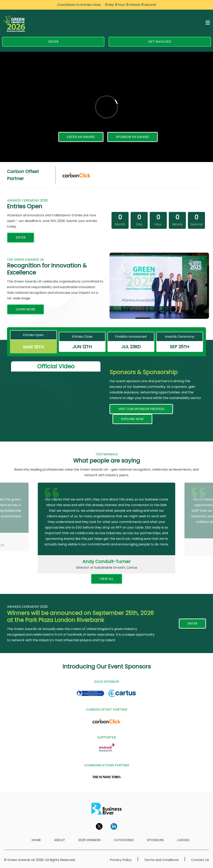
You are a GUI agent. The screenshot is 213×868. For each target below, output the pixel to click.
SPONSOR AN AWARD (133, 137)
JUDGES (183, 840)
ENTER (53, 42)
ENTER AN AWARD (81, 137)
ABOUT (60, 840)
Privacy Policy (121, 860)
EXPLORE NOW (132, 419)
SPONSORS (155, 840)
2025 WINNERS (89, 840)
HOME (36, 840)
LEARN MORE (26, 309)
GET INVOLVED (160, 42)
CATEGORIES (124, 840)
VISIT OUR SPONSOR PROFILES (141, 409)
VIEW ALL (107, 579)
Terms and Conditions (161, 860)
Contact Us (200, 860)
